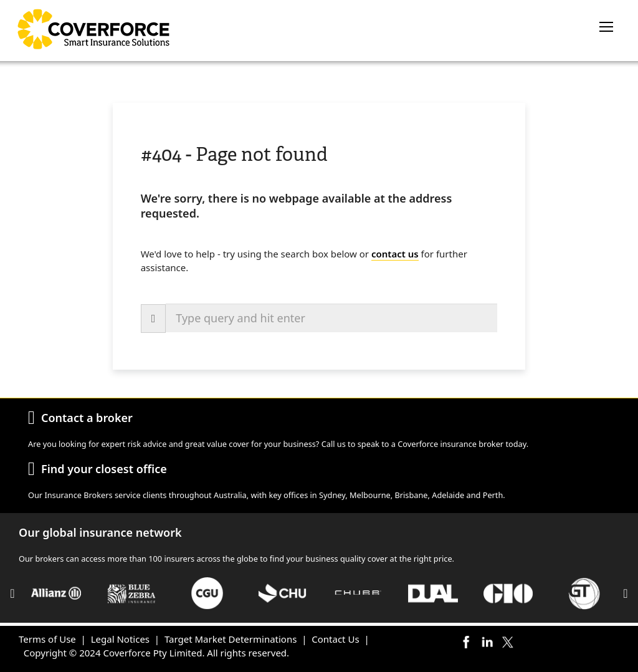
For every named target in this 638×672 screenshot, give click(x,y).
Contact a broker (87, 418)
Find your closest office (104, 469)
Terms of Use (47, 639)
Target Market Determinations (231, 639)
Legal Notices (120, 639)
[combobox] (331, 318)
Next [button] (626, 593)
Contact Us (335, 639)
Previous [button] (12, 593)
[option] (56, 593)
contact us (395, 254)
